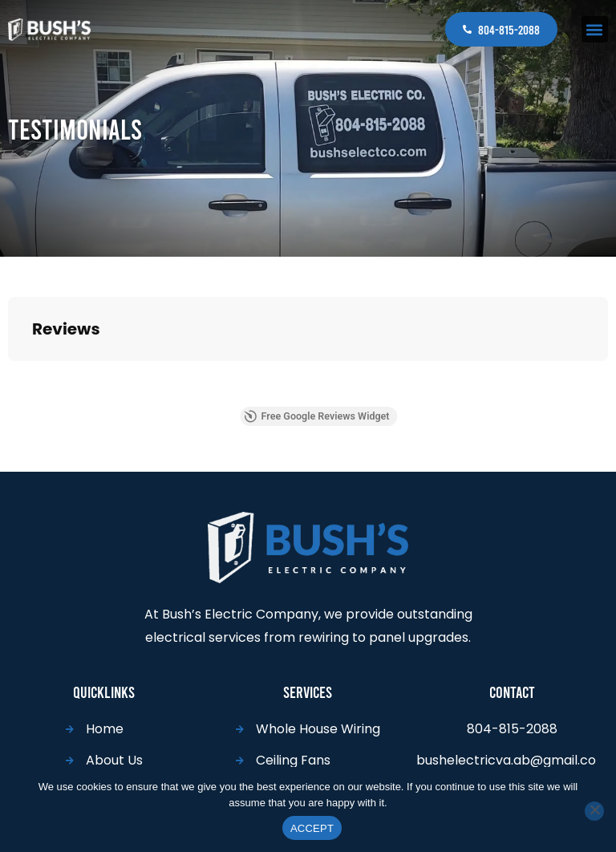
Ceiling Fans (293, 754)
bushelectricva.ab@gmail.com (506, 761)
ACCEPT (312, 828)
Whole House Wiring (318, 722)
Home (105, 722)
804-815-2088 (509, 29)
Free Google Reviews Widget (347, 411)
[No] (594, 811)
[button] (595, 29)
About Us (114, 754)
